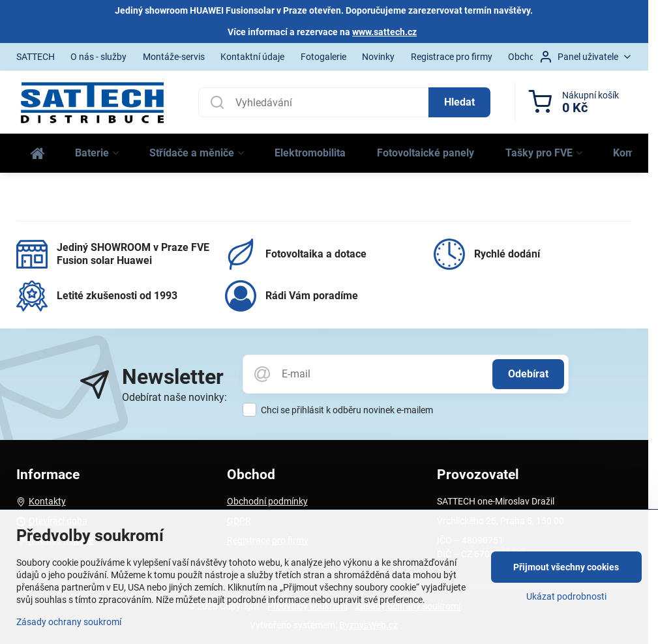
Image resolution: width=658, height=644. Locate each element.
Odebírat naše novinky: (174, 397)
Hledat (459, 102)
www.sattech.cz (384, 32)
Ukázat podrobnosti (566, 596)
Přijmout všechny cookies (566, 567)
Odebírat (528, 374)
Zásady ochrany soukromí (69, 622)
